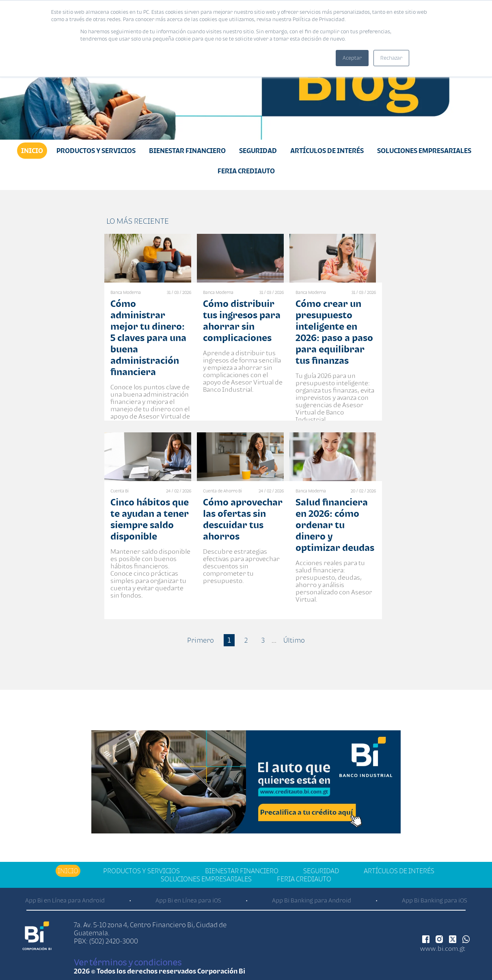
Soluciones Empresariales (424, 151)
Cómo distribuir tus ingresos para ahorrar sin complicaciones (242, 321)
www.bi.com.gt (443, 948)
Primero (201, 640)
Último (294, 640)
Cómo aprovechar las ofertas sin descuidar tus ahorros (243, 519)
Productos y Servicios (96, 151)
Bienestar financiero (187, 151)
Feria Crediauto (246, 171)
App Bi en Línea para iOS (188, 900)
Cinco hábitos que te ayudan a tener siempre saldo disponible (150, 519)
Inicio (32, 151)
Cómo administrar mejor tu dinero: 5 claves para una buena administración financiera (148, 338)
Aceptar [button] (352, 58)
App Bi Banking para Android (312, 900)
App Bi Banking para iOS (435, 900)
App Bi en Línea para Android (65, 900)
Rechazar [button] (391, 58)
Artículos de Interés (327, 151)
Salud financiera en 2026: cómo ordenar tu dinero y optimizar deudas (335, 525)
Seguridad (258, 151)
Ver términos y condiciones (128, 962)
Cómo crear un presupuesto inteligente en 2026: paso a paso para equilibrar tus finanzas (334, 332)
